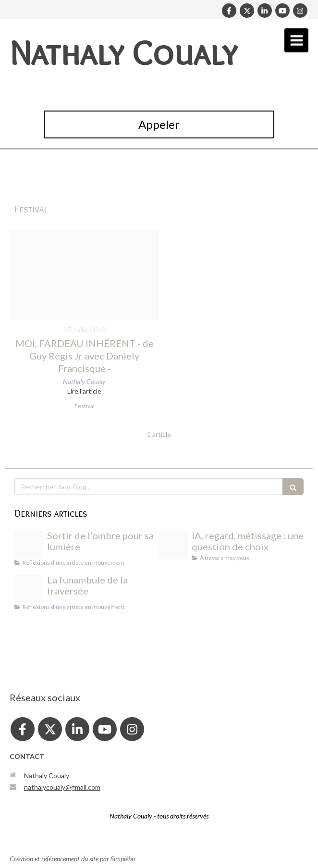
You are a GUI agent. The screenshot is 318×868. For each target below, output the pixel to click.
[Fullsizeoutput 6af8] (84, 275)
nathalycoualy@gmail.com (62, 787)
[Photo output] (29, 545)
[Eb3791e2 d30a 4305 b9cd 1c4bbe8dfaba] (173, 545)
